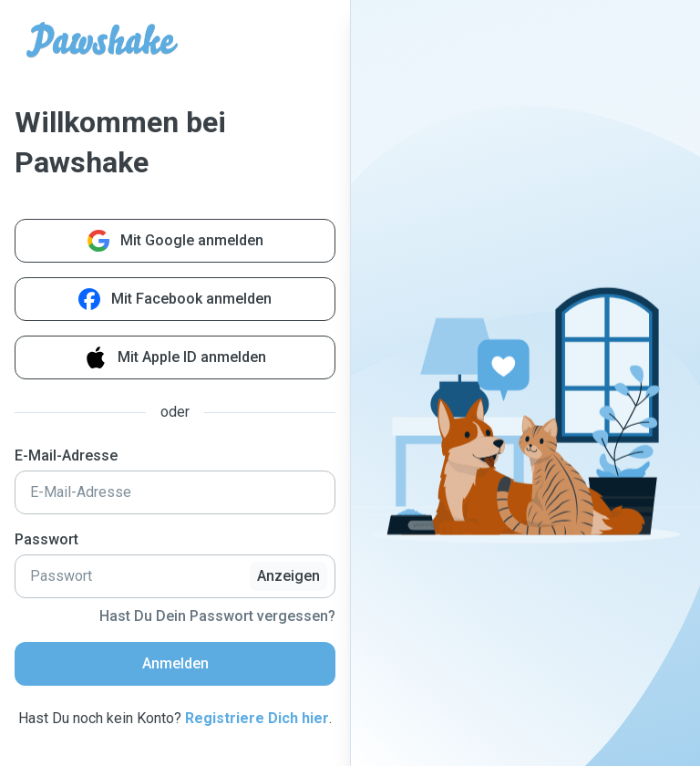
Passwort (46, 539)
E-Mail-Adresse (66, 455)
